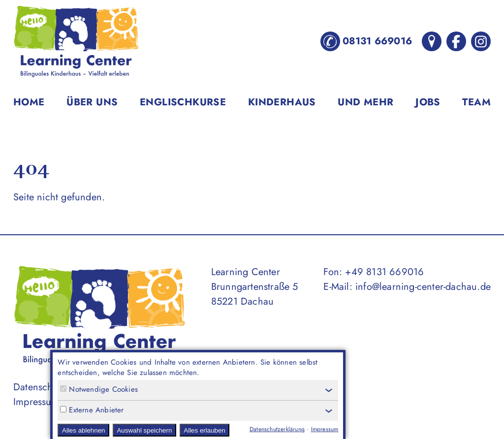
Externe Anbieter (92, 410)
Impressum (36, 402)
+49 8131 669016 (384, 272)
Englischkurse (183, 102)
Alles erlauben (204, 430)
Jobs (428, 102)
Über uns (92, 102)
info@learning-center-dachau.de (423, 287)
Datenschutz (39, 387)
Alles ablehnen (83, 430)
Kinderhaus (282, 102)
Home (29, 102)
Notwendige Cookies (99, 390)
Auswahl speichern (144, 430)
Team (476, 102)
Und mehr (365, 102)
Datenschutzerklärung (277, 429)
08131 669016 (366, 41)
